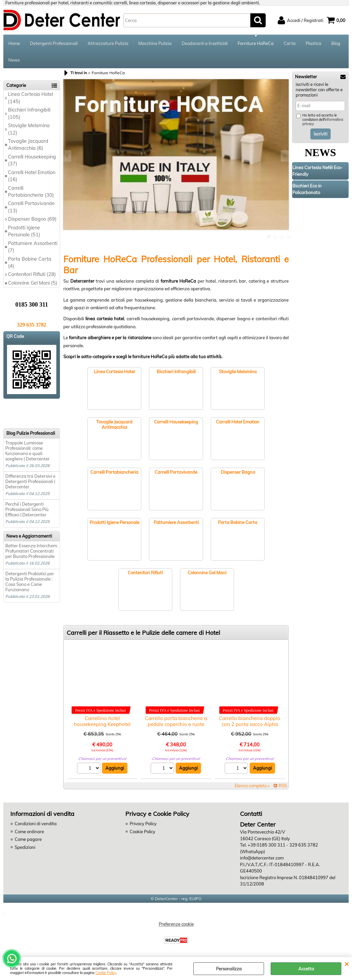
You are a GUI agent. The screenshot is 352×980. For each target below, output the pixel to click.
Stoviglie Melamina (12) (29, 129)
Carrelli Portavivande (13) (31, 207)
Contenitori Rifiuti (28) (32, 274)
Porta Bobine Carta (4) (30, 262)
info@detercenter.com (262, 858)
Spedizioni (25, 847)
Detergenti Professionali (54, 43)
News (14, 60)
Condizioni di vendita (36, 824)
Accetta (306, 969)
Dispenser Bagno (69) (32, 219)
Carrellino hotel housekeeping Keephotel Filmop (102, 724)
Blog (336, 43)
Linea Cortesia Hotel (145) (30, 98)
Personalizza (229, 969)
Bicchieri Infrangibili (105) (29, 113)
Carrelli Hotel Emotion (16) (32, 176)
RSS (283, 786)
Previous (68, 156)
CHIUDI (346, 964)
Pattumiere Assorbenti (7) (33, 247)
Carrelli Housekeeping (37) (32, 160)
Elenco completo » (252, 786)
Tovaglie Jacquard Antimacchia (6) (28, 145)
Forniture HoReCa (256, 43)
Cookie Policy (106, 973)
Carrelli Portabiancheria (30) (31, 192)
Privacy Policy (143, 824)
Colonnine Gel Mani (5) (33, 283)
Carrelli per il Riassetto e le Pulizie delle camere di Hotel (143, 633)
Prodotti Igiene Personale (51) (24, 231)
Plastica (313, 43)
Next (284, 156)
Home (14, 43)
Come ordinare (29, 832)
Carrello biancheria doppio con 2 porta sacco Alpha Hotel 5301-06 (250, 724)
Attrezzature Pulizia (108, 43)
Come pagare (28, 839)
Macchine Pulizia (155, 43)
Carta (290, 43)
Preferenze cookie (176, 924)
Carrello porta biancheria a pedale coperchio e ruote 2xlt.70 (176, 724)
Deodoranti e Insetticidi (205, 43)
